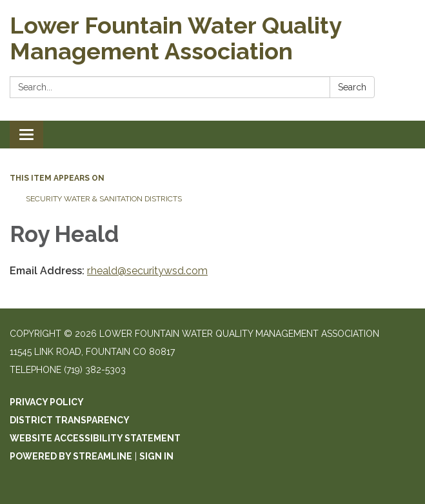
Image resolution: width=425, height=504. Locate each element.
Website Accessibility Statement (95, 438)
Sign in (156, 456)
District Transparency (70, 420)
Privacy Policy (47, 402)
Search (352, 87)
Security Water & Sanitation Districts (104, 199)
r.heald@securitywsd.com (147, 271)
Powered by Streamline (71, 456)
